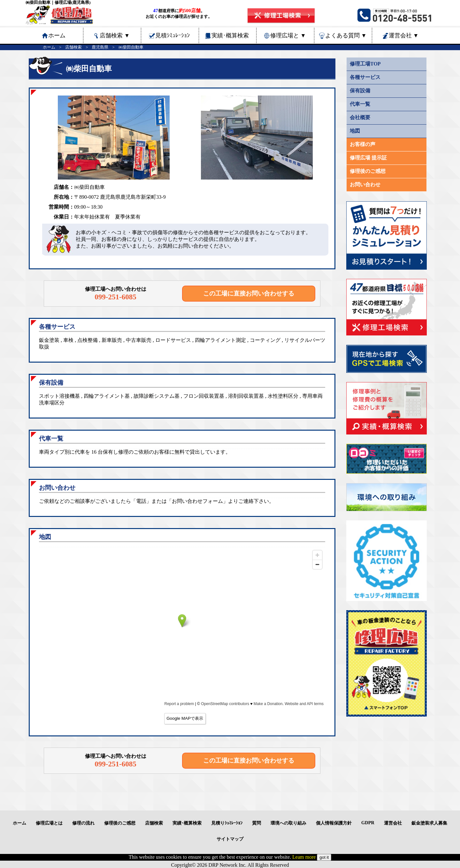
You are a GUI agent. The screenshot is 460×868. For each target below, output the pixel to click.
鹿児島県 (100, 47)
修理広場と (288, 35)
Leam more (304, 857)
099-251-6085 (115, 297)
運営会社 (404, 35)
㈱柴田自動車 (131, 47)
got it (324, 857)
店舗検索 (115, 35)
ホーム (49, 47)
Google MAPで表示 (185, 718)
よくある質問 (346, 35)
